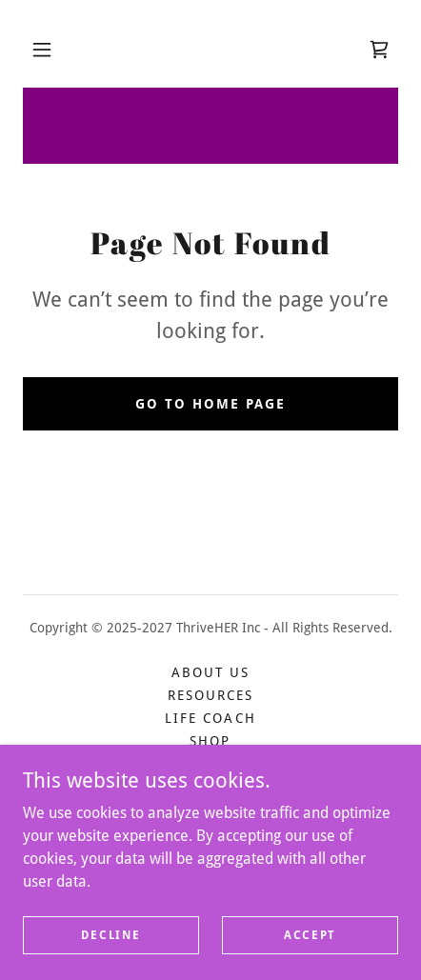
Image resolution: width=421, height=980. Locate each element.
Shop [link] (210, 741)
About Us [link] (210, 672)
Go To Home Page (210, 404)
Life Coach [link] (210, 718)
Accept (310, 934)
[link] (379, 50)
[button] (42, 50)
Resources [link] (210, 695)
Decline (110, 934)
